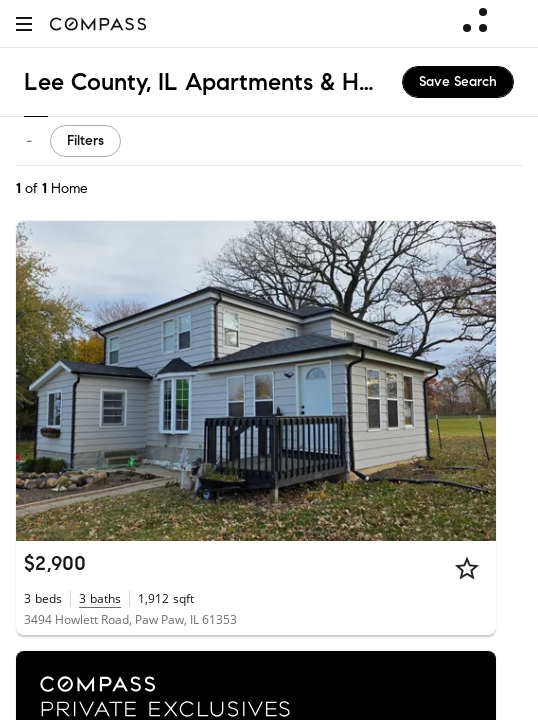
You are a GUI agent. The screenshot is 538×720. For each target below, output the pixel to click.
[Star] (467, 568)
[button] (24, 23)
